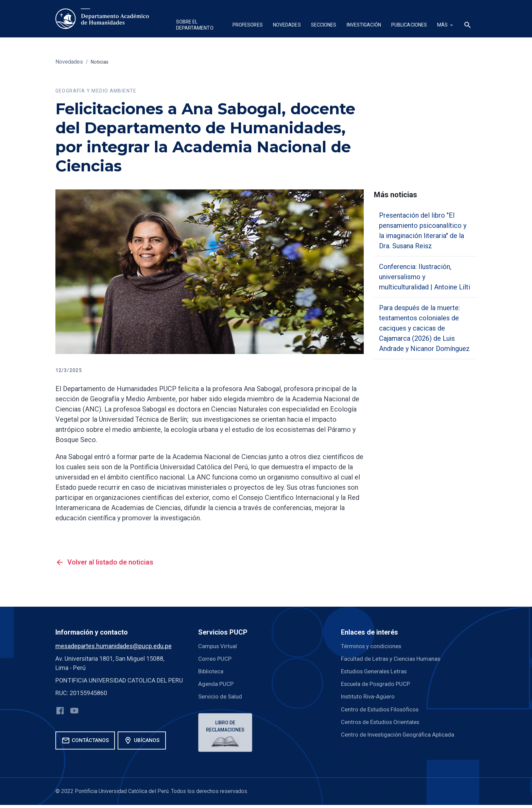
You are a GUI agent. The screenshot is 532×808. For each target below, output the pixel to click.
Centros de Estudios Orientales (383, 721)
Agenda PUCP (217, 684)
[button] (199, 26)
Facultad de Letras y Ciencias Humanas (394, 659)
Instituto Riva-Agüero (369, 696)
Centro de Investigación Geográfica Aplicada (400, 734)
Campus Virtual (219, 646)
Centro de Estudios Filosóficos (382, 709)
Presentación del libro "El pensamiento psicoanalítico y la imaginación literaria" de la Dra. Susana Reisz (423, 231)
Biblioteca (211, 671)
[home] (102, 19)
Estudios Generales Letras (376, 671)
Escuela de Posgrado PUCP (378, 684)
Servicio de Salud (221, 696)
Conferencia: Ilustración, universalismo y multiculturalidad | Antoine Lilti (425, 277)
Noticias (101, 62)
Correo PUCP (216, 659)
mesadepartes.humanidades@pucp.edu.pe (114, 646)
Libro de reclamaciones (226, 727)
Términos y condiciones (373, 646)
